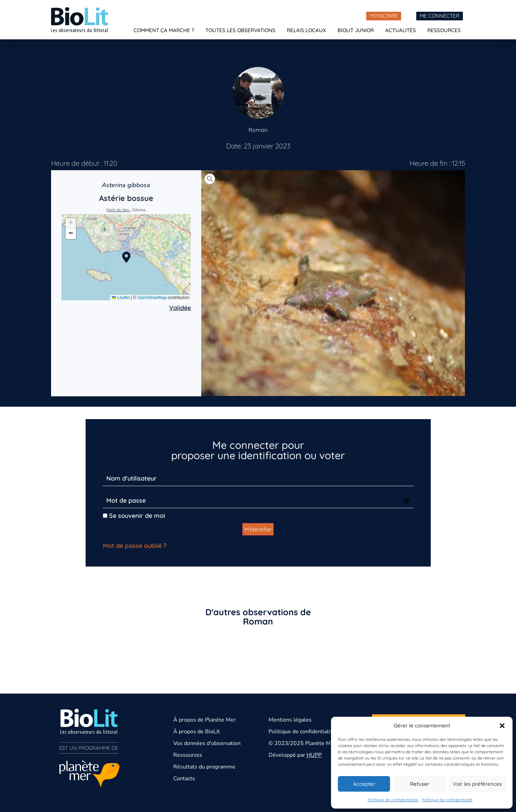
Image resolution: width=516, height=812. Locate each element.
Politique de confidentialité (393, 800)
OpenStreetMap (152, 298)
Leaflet (121, 298)
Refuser (420, 784)
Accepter (364, 784)
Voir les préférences (477, 784)
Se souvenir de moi (134, 516)
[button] (502, 726)
